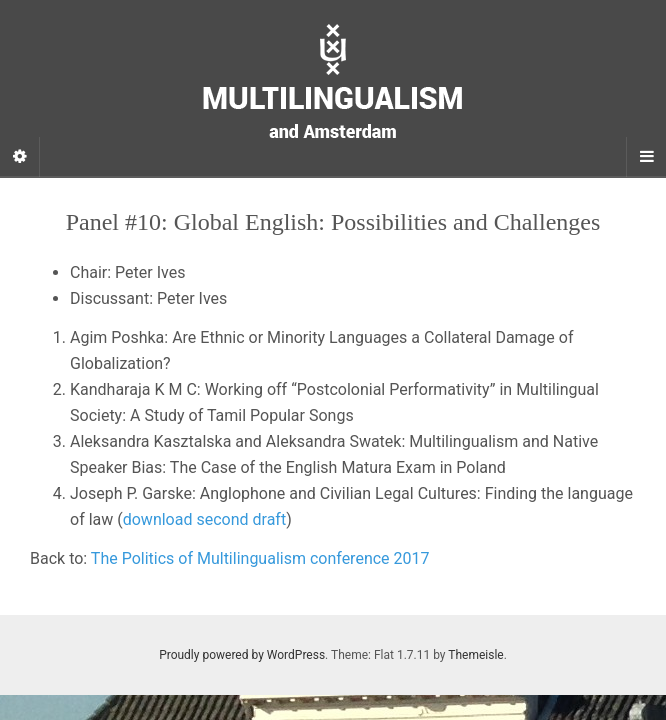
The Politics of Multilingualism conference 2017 (260, 558)
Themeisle (475, 655)
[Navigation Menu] (646, 157)
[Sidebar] (20, 157)
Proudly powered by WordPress (242, 655)
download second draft (204, 519)
